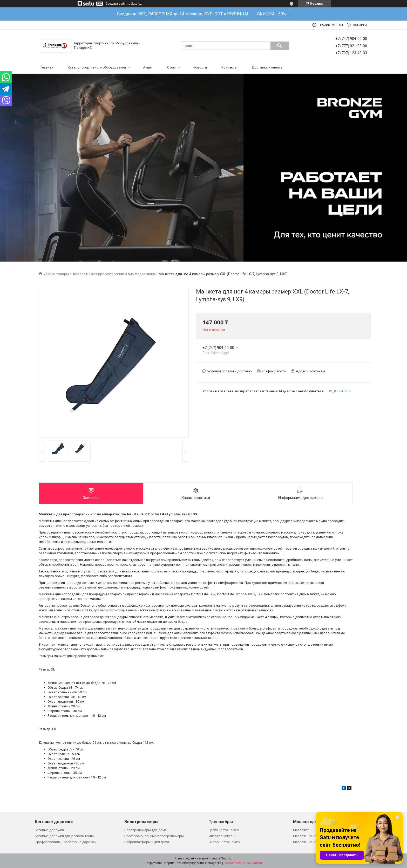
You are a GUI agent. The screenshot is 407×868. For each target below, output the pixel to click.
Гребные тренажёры (225, 830)
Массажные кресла (309, 836)
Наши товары (57, 274)
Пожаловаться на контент (243, 863)
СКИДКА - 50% (272, 14)
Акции (148, 67)
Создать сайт (116, 4)
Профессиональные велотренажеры (154, 836)
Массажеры (303, 830)
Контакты (229, 67)
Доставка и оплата (267, 67)
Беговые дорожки (49, 830)
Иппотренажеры (222, 836)
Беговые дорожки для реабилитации (64, 836)
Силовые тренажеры (226, 842)
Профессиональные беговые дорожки (66, 842)
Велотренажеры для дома (145, 830)
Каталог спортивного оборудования (97, 67)
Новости (200, 67)
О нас (171, 67)
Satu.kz (226, 858)
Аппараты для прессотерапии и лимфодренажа (114, 274)
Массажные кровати (310, 842)
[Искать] (280, 46)
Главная (47, 67)
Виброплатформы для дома (147, 842)
